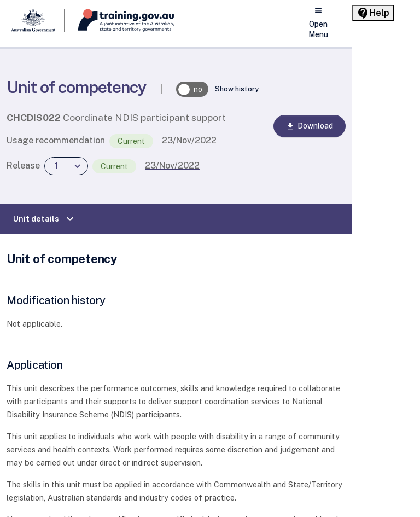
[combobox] (66, 166)
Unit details (45, 219)
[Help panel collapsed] (373, 13)
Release (23, 165)
